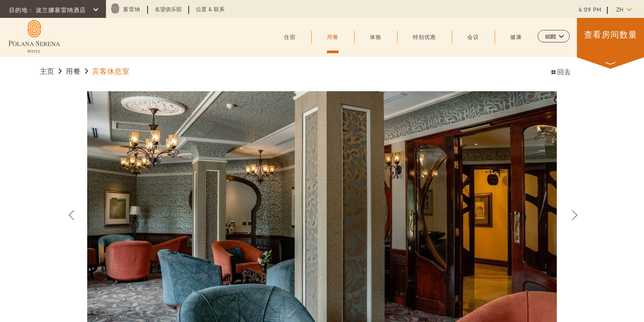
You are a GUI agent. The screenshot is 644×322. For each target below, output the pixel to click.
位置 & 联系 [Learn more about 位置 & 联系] (210, 10)
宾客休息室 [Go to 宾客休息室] (111, 72)
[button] (554, 36)
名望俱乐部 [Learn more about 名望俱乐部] (168, 10)
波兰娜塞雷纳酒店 (62, 11)
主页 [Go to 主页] (47, 72)
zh (620, 10)
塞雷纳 (132, 10)
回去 (561, 73)
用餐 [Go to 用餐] (73, 72)
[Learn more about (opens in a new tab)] (34, 36)
